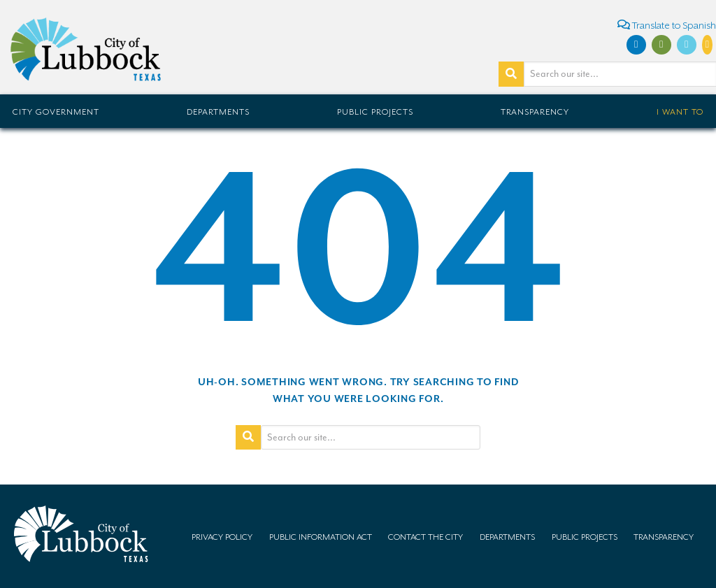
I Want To (680, 112)
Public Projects (375, 112)
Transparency (535, 112)
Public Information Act (321, 537)
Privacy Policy (222, 537)
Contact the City (425, 537)
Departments (218, 112)
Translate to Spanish (667, 25)
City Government (56, 112)
